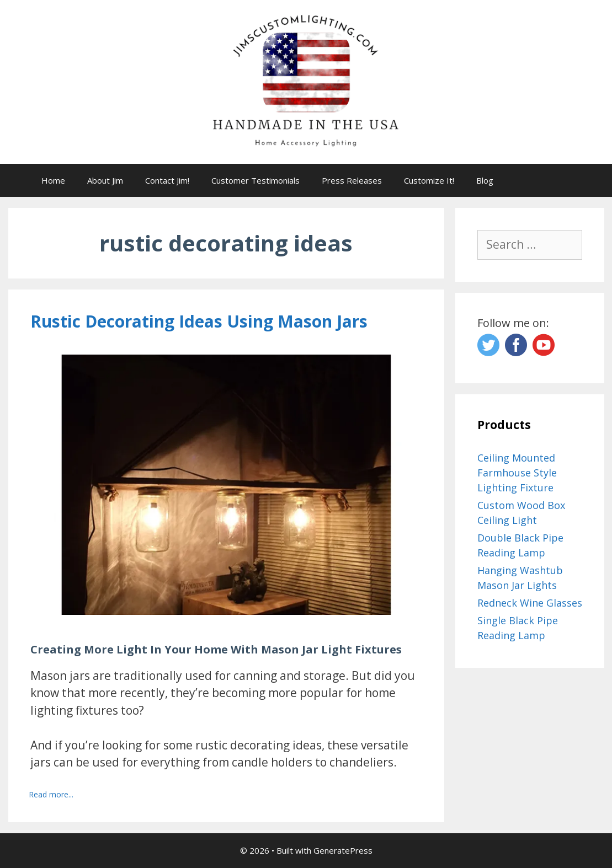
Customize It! (429, 180)
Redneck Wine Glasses (530, 603)
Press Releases (352, 180)
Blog (485, 180)
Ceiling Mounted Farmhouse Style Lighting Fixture (517, 473)
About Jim (105, 180)
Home (53, 180)
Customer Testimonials (256, 180)
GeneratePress (343, 850)
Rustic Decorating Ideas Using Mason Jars (199, 321)
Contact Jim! (167, 180)
